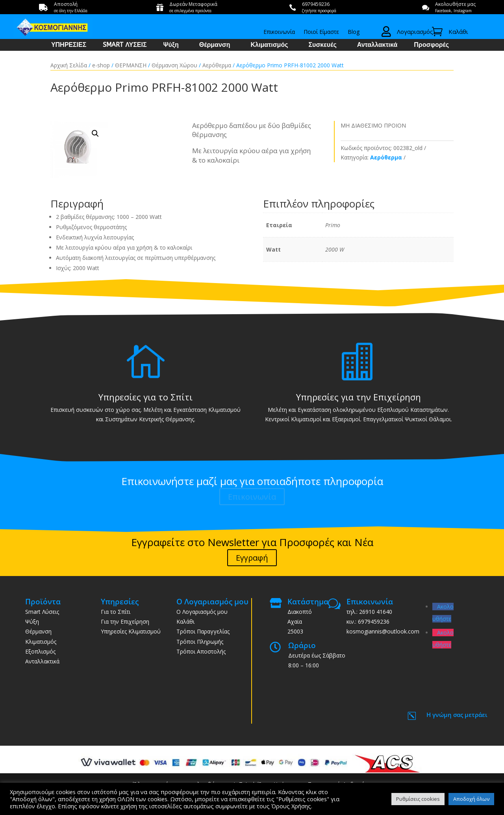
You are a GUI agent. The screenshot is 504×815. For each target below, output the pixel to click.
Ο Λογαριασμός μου (202, 612)
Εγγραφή (252, 558)
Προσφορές (431, 45)
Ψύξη (171, 45)
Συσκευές (322, 45)
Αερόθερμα (217, 65)
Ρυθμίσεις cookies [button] (418, 799)
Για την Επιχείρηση (125, 621)
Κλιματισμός (270, 45)
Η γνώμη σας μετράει (457, 715)
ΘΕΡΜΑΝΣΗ (131, 65)
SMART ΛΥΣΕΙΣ (125, 45)
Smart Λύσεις (42, 612)
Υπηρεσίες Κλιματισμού (131, 631)
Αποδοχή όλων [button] (471, 799)
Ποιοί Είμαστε (321, 32)
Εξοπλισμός (40, 651)
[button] (95, 133)
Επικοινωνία (279, 32)
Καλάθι (185, 621)
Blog (354, 32)
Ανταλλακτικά (377, 45)
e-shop (101, 65)
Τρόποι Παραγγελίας (203, 631)
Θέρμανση (215, 45)
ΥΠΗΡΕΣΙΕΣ (69, 45)
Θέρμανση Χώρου (174, 65)
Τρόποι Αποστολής (201, 651)
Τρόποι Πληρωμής (200, 642)
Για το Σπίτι (116, 612)
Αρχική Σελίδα (69, 65)
